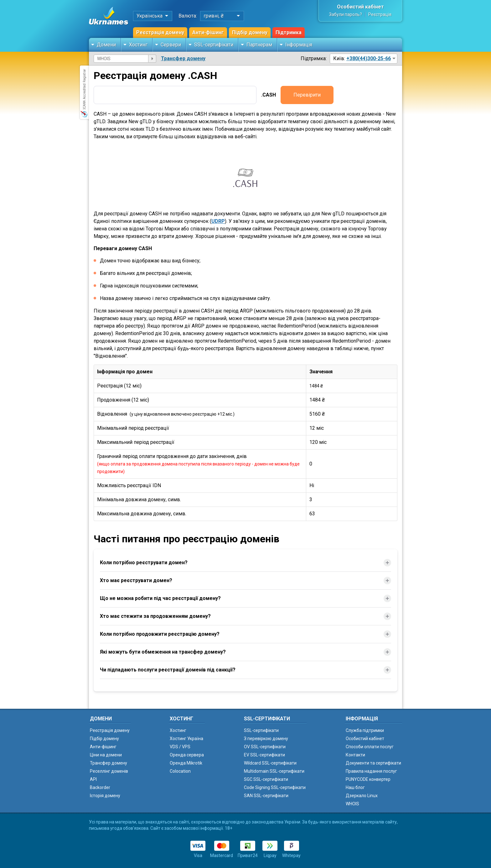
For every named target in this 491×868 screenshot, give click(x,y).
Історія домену (105, 796)
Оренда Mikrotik (186, 763)
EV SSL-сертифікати (264, 755)
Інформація (299, 45)
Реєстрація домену (160, 32)
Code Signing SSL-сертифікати (275, 787)
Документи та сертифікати (373, 763)
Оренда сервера (187, 755)
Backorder (100, 787)
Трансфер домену (183, 58)
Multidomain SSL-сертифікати (274, 771)
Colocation (180, 771)
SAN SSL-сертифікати (266, 796)
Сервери (171, 45)
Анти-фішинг (208, 32)
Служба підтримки (365, 730)
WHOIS (352, 804)
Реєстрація (380, 14)
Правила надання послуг (371, 771)
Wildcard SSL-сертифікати (270, 763)
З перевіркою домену (266, 739)
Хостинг (138, 45)
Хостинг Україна (186, 739)
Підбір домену (250, 32)
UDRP (218, 221)
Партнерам (259, 45)
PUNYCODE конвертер (368, 779)
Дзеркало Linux (362, 796)
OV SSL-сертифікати (265, 747)
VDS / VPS (180, 747)
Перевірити (307, 95)
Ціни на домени (106, 755)
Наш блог (355, 787)
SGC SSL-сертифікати (266, 779)
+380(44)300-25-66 (369, 58)
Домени (106, 45)
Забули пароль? (346, 14)
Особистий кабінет (360, 7)
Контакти (355, 755)
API (93, 779)
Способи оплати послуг (370, 747)
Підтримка (289, 32)
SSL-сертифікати (214, 45)
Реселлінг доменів (109, 771)
